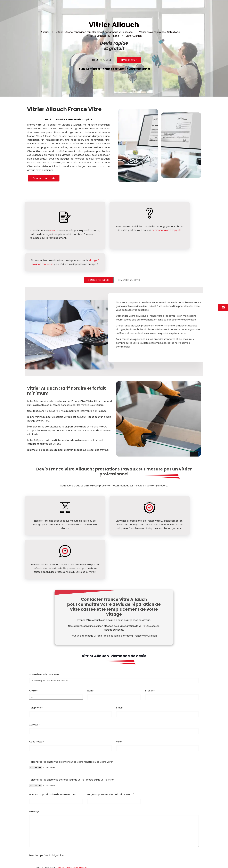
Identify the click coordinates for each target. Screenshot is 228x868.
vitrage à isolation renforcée (181, 227)
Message (114, 775)
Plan (145, 862)
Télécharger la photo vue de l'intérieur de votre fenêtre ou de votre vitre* (114, 711)
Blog (137, 862)
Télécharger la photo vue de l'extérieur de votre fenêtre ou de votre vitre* (114, 729)
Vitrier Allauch (134, 36)
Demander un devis (44, 178)
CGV (152, 862)
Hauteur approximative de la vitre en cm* (53, 741)
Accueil (45, 32)
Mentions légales (167, 862)
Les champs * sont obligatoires (47, 801)
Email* (157, 658)
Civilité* (56, 640)
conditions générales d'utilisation (71, 814)
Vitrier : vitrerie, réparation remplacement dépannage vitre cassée (94, 32)
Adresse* (114, 675)
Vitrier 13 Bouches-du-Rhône (103, 36)
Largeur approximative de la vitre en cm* (111, 741)
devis (52, 229)
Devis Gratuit (129, 60)
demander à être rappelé (121, 234)
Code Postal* (71, 692)
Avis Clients (185, 862)
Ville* (157, 692)
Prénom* (172, 641)
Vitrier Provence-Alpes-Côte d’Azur (160, 32)
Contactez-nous (98, 262)
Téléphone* (71, 658)
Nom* (114, 641)
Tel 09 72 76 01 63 (102, 60)
